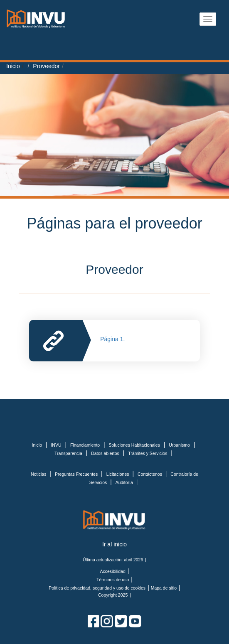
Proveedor (46, 66)
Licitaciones (118, 474)
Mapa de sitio (164, 588)
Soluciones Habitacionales (134, 445)
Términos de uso (113, 580)
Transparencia (68, 453)
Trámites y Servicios (148, 453)
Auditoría (125, 482)
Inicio (13, 66)
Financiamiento (85, 445)
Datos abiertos (105, 453)
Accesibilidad (113, 571)
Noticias (39, 474)
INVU (56, 445)
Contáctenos (150, 474)
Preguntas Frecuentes (77, 474)
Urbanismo (179, 445)
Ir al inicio (114, 544)
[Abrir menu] (208, 19)
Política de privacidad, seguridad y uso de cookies (97, 588)
